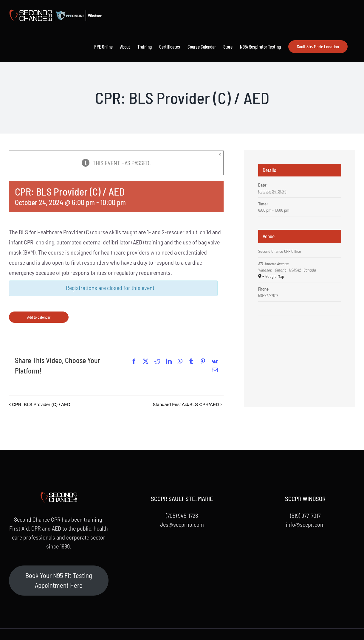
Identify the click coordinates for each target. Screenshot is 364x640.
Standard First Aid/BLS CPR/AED (186, 404)
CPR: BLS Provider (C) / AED (41, 404)
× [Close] (220, 154)
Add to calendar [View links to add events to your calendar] (39, 317)
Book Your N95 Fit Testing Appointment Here (59, 580)
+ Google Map (273, 276)
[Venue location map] (300, 333)
